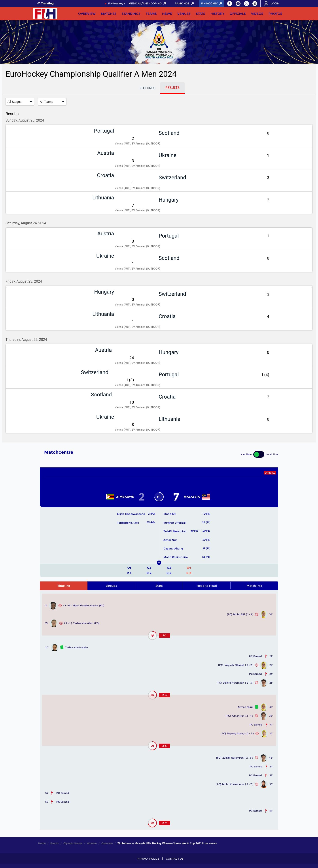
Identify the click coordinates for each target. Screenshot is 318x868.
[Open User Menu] (273, 4)
